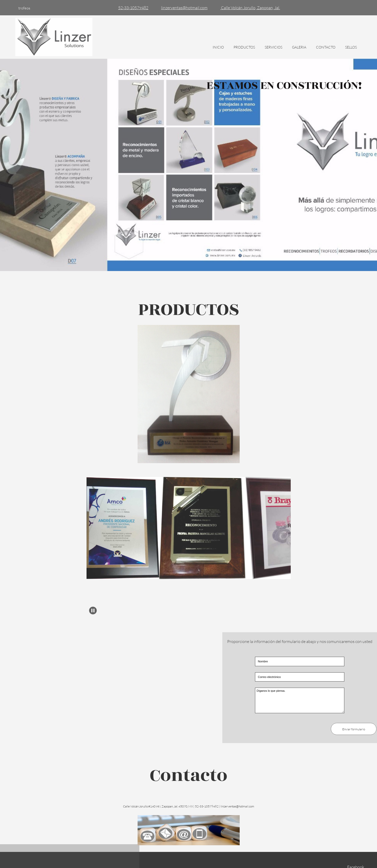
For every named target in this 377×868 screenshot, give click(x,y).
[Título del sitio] (54, 37)
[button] (121, 529)
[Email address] (183, 8)
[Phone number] (132, 8)
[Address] (249, 8)
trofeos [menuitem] (24, 8)
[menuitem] (218, 50)
